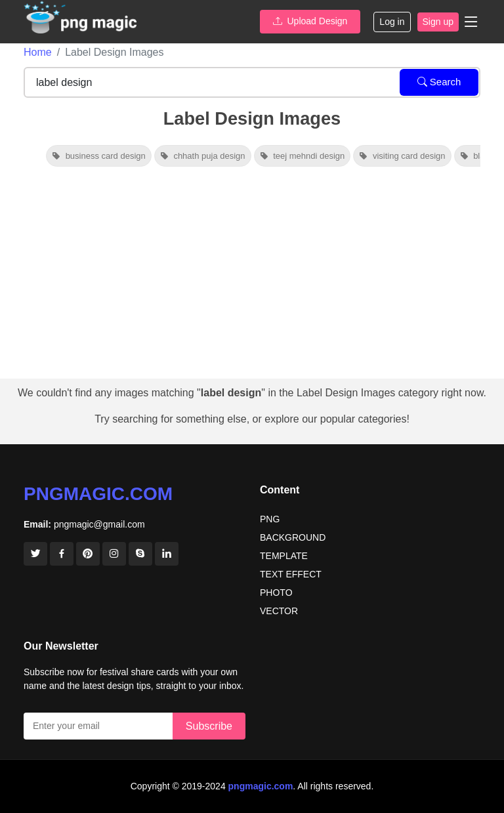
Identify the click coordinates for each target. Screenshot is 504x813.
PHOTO (276, 593)
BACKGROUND (293, 537)
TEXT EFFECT (291, 574)
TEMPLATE (284, 556)
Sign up (438, 22)
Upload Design (310, 21)
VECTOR (279, 611)
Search (439, 82)
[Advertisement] (252, 280)
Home (38, 52)
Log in (392, 22)
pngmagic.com (98, 494)
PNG (270, 519)
